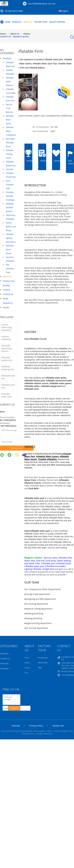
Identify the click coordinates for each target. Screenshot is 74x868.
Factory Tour (41, 22)
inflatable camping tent (7, 368)
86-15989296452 (8, 420)
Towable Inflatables (10, 72)
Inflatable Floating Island (10, 154)
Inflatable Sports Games (10, 250)
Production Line (45, 658)
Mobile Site (58, 726)
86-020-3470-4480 (14, 11)
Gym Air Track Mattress (9, 108)
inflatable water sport (7, 395)
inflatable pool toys (8, 386)
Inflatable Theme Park (11, 175)
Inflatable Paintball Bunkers (10, 208)
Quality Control (57, 22)
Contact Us (5, 37)
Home (5, 22)
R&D (40, 668)
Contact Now (17, 448)
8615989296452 (9, 426)
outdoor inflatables (6, 338)
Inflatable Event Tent (10, 99)
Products (17, 22)
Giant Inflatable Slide (10, 185)
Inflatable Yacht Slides (11, 91)
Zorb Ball (10, 169)
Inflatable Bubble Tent (11, 164)
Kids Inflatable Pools (10, 269)
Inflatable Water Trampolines (11, 131)
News (6, 299)
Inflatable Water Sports (10, 120)
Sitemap (16, 726)
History (28, 663)
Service (28, 668)
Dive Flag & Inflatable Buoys (10, 143)
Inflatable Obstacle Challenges (10, 196)
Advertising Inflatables (10, 217)
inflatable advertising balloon (6, 348)
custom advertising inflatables (6, 327)
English (65, 11)
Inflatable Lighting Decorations (11, 238)
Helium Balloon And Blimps (11, 227)
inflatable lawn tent (8, 377)
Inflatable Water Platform (10, 82)
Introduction (30, 658)
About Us (28, 22)
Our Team (29, 673)
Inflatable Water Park (10, 64)
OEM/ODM (43, 663)
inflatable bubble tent (7, 359)
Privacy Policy (36, 726)
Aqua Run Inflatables (10, 259)
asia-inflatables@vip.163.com (42, 4)
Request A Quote (21, 37)
